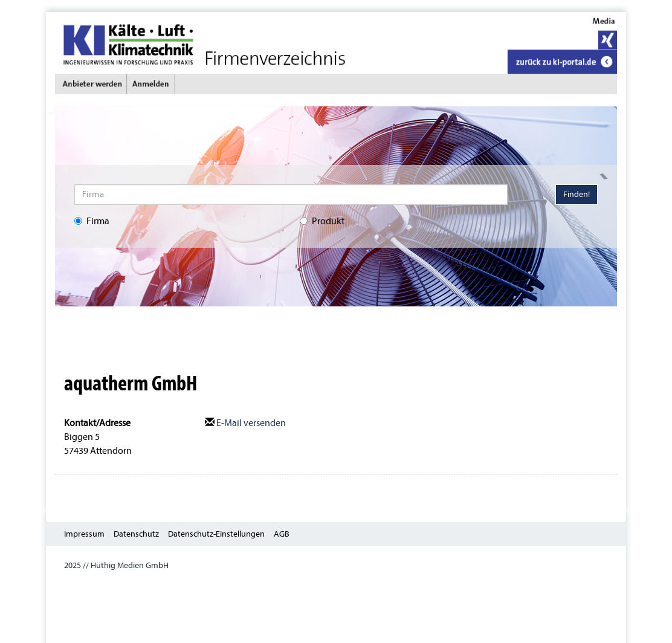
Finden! (577, 194)
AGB (282, 534)
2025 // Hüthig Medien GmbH (116, 565)
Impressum (84, 534)
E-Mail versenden (245, 423)
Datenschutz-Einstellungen (216, 534)
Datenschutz (136, 534)
